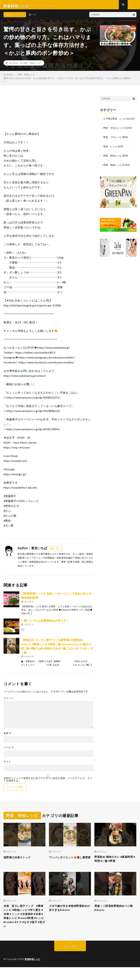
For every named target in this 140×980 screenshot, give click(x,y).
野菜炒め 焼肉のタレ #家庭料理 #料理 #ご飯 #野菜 (114, 862)
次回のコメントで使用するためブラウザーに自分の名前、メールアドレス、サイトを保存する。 (48, 783)
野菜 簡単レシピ (113, 167)
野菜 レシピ (111, 149)
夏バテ (32, 17)
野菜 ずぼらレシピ (114, 131)
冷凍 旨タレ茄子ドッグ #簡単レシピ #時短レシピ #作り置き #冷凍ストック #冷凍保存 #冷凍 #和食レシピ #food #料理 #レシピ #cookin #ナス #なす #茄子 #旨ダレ (24, 925)
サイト (7, 765)
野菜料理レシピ (33, 972)
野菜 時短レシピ (32, 66)
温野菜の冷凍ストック (20, 860)
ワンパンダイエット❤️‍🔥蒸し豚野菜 (69, 862)
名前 (7, 736)
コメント (8, 701)
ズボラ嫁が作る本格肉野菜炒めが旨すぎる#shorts (69, 913)
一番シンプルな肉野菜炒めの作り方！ (45, 624)
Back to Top (70, 960)
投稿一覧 (54, 551)
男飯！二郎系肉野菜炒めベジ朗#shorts (114, 913)
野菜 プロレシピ (113, 140)
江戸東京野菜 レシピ (116, 122)
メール (9, 751)
